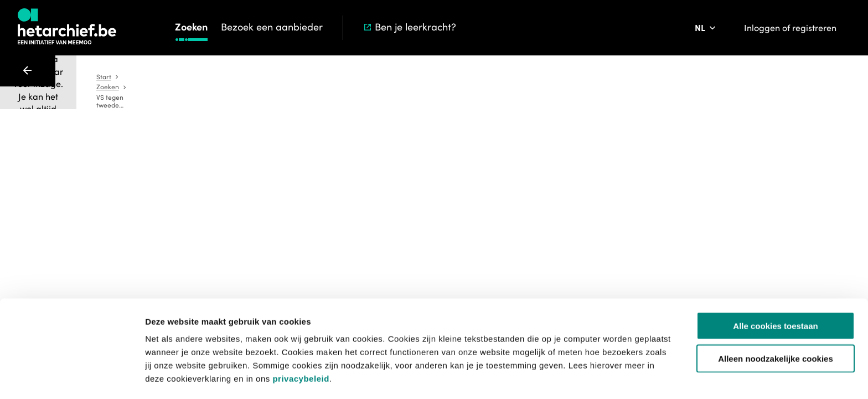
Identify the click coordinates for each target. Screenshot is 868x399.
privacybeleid (301, 341)
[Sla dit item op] (556, 176)
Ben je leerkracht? (409, 27)
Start (385, 77)
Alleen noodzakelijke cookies (776, 321)
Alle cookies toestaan (775, 288)
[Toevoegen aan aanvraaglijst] (457, 176)
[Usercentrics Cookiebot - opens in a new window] (72, 377)
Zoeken (191, 27)
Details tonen (598, 377)
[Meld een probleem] (587, 176)
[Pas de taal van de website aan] (706, 28)
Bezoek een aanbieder (272, 27)
